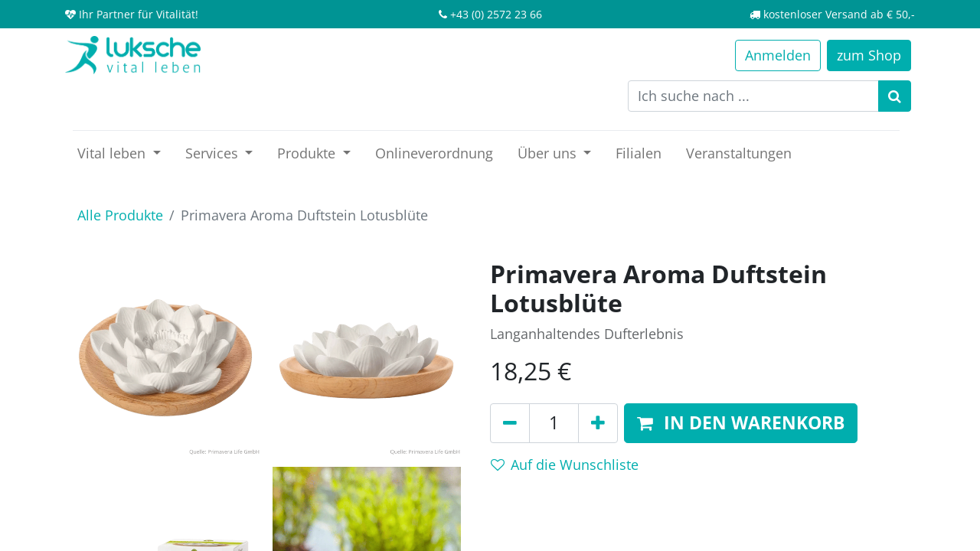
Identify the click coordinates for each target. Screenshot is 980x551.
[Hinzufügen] (598, 423)
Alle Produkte (120, 215)
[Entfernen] (510, 423)
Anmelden (778, 55)
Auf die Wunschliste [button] (565, 465)
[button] (741, 423)
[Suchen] (895, 96)
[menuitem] (434, 153)
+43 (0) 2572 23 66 (496, 14)
